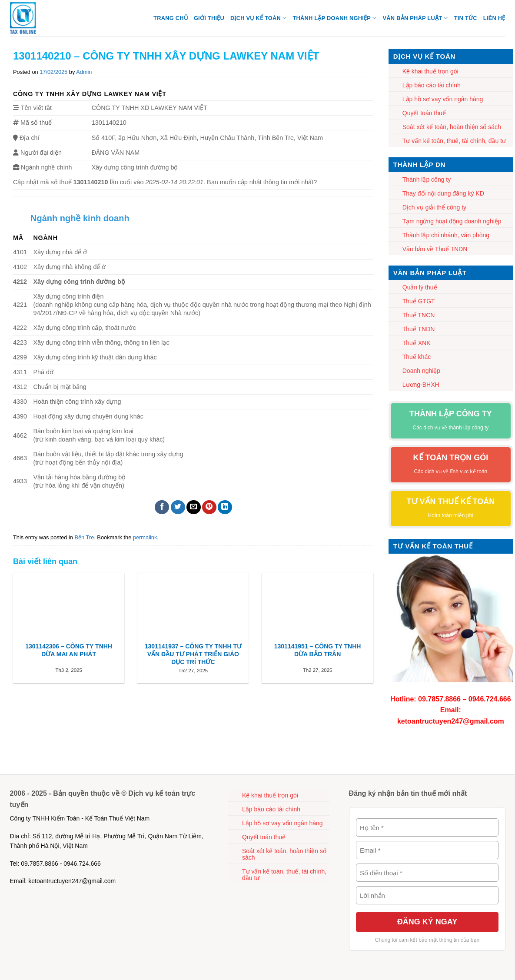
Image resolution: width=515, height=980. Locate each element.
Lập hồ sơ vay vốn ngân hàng (443, 99)
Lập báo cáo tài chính (432, 85)
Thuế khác (417, 357)
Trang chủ (171, 18)
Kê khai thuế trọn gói (430, 71)
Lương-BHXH (421, 385)
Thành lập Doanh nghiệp (334, 18)
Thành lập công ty (427, 179)
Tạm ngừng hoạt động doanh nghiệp (452, 221)
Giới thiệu (209, 18)
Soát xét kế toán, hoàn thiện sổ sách (452, 127)
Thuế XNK (417, 343)
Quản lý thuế (420, 287)
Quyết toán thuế (424, 113)
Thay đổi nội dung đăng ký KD (443, 193)
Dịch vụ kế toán (258, 18)
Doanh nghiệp (421, 371)
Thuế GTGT (419, 301)
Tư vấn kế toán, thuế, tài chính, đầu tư (454, 141)
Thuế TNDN (419, 329)
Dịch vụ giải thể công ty (434, 207)
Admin (84, 72)
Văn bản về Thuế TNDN (435, 249)
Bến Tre (85, 537)
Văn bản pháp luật (415, 18)
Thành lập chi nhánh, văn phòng (446, 235)
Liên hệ (494, 18)
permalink (145, 537)
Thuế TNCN (419, 315)
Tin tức (466, 18)
